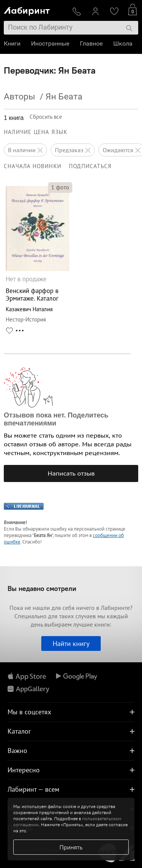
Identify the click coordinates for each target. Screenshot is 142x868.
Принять (71, 847)
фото (60, 187)
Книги (12, 43)
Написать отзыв (71, 473)
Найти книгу (71, 644)
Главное (91, 43)
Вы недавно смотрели (42, 588)
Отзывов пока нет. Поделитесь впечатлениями (56, 419)
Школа (123, 43)
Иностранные (50, 43)
